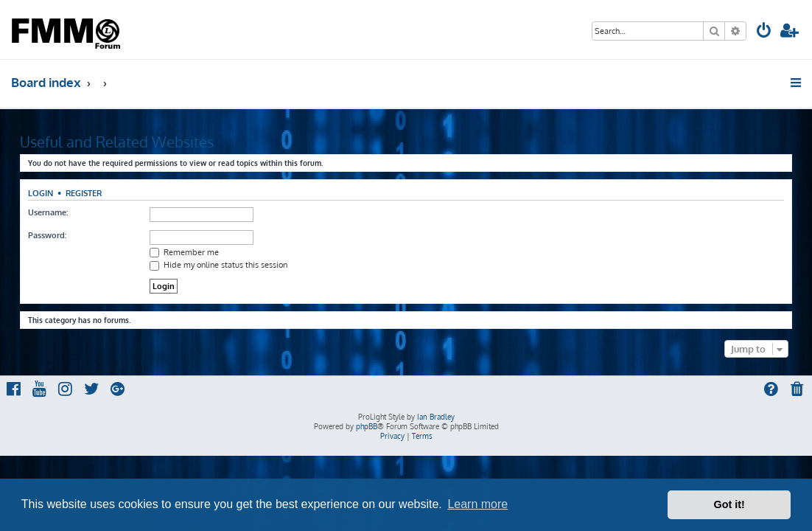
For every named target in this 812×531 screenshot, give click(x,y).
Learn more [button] (477, 504)
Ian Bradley (436, 417)
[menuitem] (764, 32)
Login (41, 193)
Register (84, 193)
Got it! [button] (729, 504)
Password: (47, 235)
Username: (48, 212)
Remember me (184, 252)
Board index (46, 82)
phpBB (367, 426)
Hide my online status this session (218, 265)
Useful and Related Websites (117, 142)
